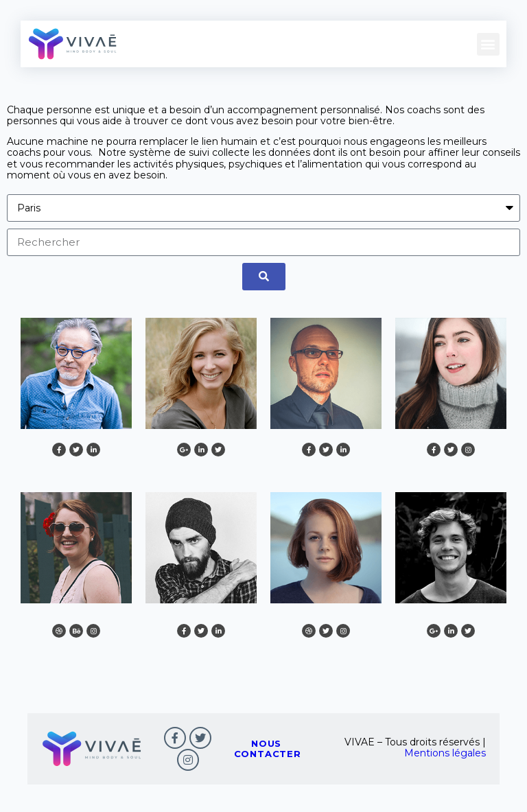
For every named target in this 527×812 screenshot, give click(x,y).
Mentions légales (445, 753)
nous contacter (268, 749)
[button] (488, 44)
